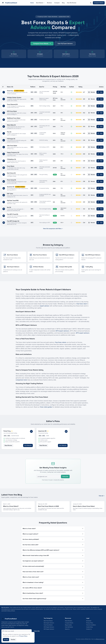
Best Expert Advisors (49, 623)
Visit (100, 92)
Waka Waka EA (11, 125)
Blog (63, 3)
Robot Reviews (69, 621)
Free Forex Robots (48, 625)
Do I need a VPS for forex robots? (53, 588)
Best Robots (40, 3)
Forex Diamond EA (12, 104)
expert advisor (45, 306)
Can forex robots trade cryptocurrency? (53, 599)
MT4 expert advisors (62, 331)
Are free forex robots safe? (53, 545)
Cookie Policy (90, 627)
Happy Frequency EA (13, 152)
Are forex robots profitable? (53, 539)
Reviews (49, 3)
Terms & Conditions (91, 625)
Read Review (8, 445)
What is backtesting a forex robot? (53, 593)
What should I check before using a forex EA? (53, 555)
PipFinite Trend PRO (13, 200)
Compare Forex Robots (42, 44)
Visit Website (28, 445)
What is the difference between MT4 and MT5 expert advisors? (53, 550)
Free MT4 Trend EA (13, 214)
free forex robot (82, 304)
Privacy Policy (90, 623)
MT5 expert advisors (83, 333)
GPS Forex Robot (12, 111)
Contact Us (89, 629)
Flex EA (9, 132)
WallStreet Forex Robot (14, 118)
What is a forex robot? (53, 529)
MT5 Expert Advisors (49, 629)
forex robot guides (46, 407)
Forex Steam (11, 166)
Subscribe (65, 476)
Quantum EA (11, 187)
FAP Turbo (10, 194)
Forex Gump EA (11, 180)
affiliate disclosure (100, 639)
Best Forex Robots (48, 621)
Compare (57, 3)
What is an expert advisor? (53, 534)
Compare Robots (99, 3)
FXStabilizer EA (11, 159)
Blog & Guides (68, 625)
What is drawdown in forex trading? (53, 582)
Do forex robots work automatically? (53, 566)
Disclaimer (89, 621)
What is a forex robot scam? (53, 577)
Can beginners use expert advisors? (53, 561)
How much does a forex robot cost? (53, 572)
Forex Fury (10, 91)
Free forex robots (61, 342)
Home (32, 3)
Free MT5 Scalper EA (13, 221)
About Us (67, 629)
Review (92, 92)
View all (102, 496)
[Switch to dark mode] (91, 3)
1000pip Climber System (14, 98)
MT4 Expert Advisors (49, 627)
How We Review (72, 3)
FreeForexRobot (9, 3)
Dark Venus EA (11, 173)
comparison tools (21, 380)
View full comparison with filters (53, 229)
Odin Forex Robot (12, 146)
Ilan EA (9, 207)
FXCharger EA (11, 139)
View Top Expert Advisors (65, 44)
